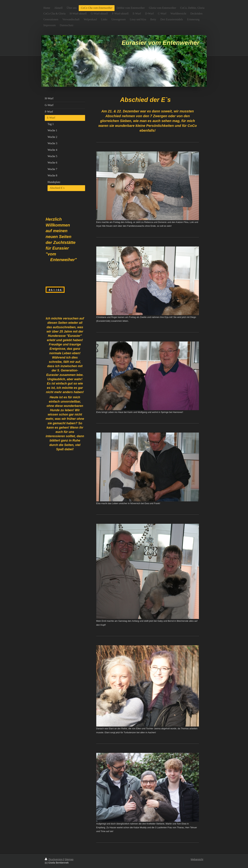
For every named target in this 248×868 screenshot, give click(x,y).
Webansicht (197, 859)
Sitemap (69, 859)
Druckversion (54, 859)
